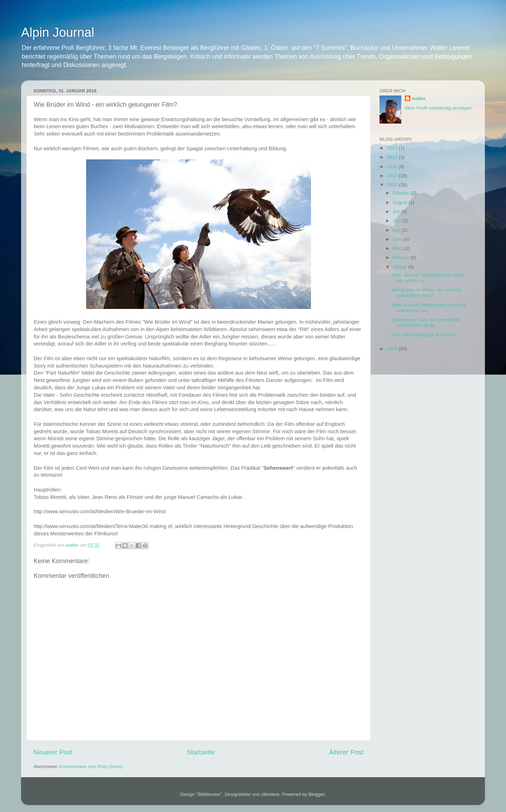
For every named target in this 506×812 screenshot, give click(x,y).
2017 (393, 176)
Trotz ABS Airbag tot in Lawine (423, 335)
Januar (400, 267)
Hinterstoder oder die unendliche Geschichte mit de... (426, 322)
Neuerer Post (53, 752)
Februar (401, 258)
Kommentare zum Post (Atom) (91, 767)
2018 (393, 167)
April (398, 239)
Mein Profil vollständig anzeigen (438, 108)
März (398, 248)
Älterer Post (346, 752)
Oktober (402, 193)
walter (419, 98)
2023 (393, 148)
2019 (393, 157)
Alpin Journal (58, 32)
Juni (398, 221)
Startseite (201, 752)
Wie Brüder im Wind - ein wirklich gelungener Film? (426, 293)
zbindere (271, 794)
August (401, 202)
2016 (393, 185)
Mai (397, 230)
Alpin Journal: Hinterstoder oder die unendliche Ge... (429, 308)
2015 (393, 349)
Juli (397, 212)
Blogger (317, 794)
